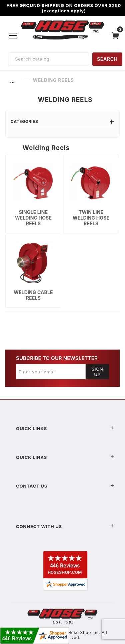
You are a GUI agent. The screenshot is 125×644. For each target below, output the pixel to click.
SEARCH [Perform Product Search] (107, 59)
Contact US (65, 486)
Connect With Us (65, 526)
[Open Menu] (13, 35)
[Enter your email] (51, 372)
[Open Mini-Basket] (117, 36)
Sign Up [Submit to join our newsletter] (97, 372)
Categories (62, 121)
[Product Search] (48, 59)
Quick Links (65, 428)
